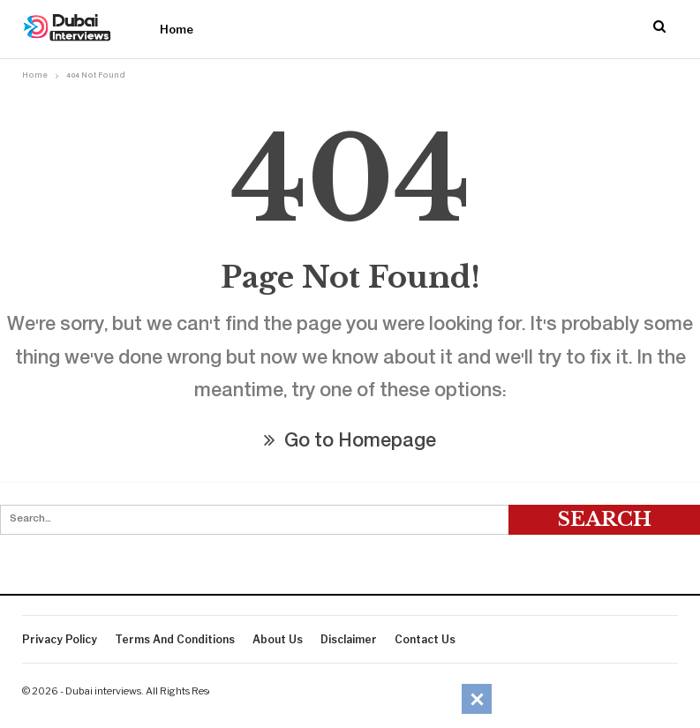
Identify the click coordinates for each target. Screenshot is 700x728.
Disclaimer (349, 639)
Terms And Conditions (175, 639)
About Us (278, 639)
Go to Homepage (350, 443)
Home (177, 29)
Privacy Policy (60, 639)
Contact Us (425, 639)
